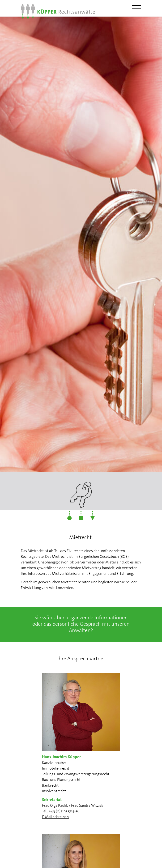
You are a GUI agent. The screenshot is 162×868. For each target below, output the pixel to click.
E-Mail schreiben (55, 817)
